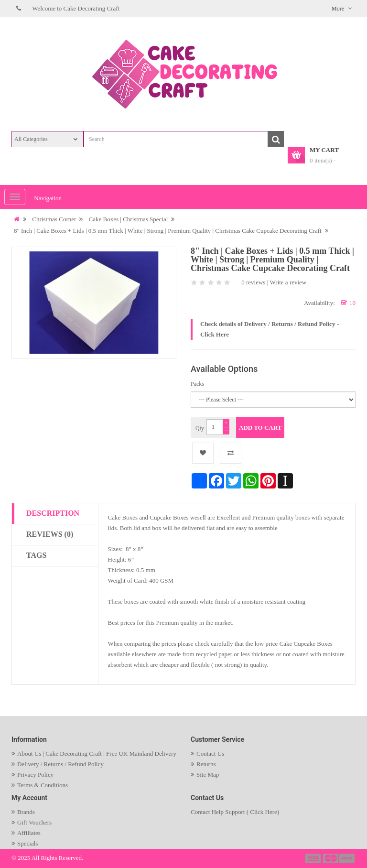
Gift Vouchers (34, 822)
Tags (36, 555)
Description (53, 513)
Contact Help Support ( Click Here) (235, 812)
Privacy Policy (35, 775)
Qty (200, 428)
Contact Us (210, 754)
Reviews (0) (50, 534)
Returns (206, 764)
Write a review (288, 282)
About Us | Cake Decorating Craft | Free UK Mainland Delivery (97, 754)
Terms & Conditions (43, 785)
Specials (27, 843)
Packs (197, 384)
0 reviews (253, 282)
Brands (26, 812)
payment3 (347, 858)
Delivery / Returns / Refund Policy (60, 764)
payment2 (331, 858)
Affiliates (29, 833)
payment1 (314, 858)
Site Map (208, 775)
